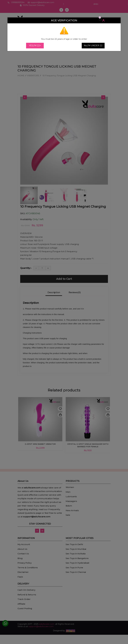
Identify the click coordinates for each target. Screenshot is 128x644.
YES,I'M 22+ (35, 46)
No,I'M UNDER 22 (93, 46)
